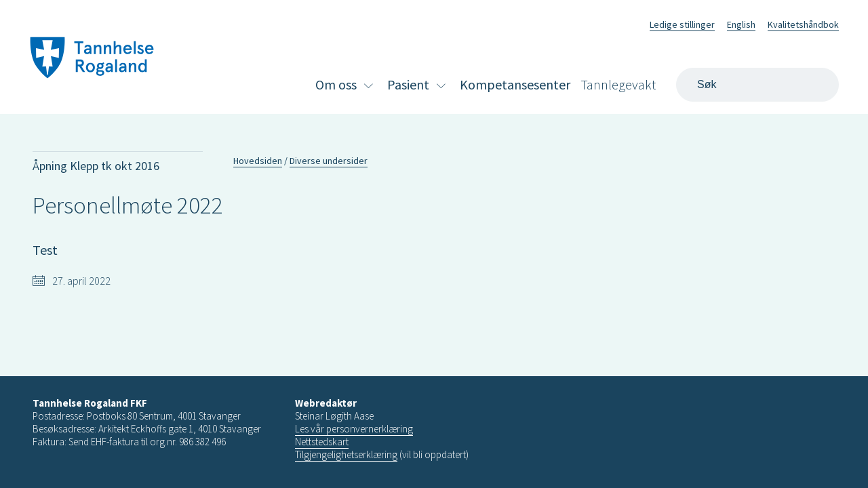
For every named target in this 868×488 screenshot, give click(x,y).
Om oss (336, 84)
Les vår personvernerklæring (354, 429)
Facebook (622, 23)
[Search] (757, 85)
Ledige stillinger (682, 24)
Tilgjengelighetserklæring (346, 454)
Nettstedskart (322, 442)
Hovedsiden (258, 161)
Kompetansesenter (515, 84)
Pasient (408, 84)
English (741, 24)
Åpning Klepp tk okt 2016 (96, 166)
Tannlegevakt (618, 84)
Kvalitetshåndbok (803, 24)
